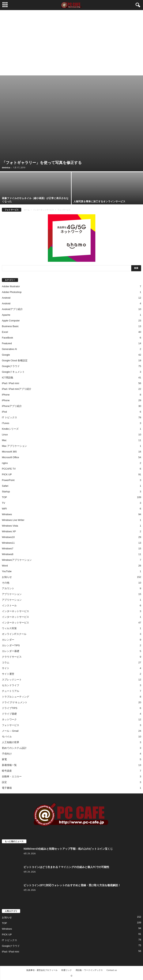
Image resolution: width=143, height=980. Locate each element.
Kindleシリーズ (10, 429)
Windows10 (8, 537)
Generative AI (9, 349)
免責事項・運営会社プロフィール (42, 970)
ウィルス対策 (9, 628)
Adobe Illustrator (11, 286)
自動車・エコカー (12, 776)
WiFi (4, 509)
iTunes (6, 423)
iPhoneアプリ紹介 (12, 406)
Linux (5, 435)
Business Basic (10, 326)
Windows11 (8, 543)
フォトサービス (11, 725)
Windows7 (8, 549)
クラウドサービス (12, 657)
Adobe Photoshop (12, 292)
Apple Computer (11, 321)
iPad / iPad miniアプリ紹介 (17, 389)
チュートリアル (11, 691)
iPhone (6, 395)
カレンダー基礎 (11, 651)
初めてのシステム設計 (14, 748)
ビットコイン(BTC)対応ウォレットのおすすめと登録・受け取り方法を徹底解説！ (72, 885)
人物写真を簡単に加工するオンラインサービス (99, 201)
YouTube (7, 571)
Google (6, 355)
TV (4, 503)
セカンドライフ (11, 685)
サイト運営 (8, 674)
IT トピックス (9, 417)
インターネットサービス (43, 210)
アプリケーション (12, 594)
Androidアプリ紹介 (12, 309)
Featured (7, 343)
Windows (7, 514)
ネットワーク (9, 719)
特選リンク (67, 970)
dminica (6, 167)
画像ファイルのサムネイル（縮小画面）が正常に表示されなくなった (35, 200)
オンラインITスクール (14, 634)
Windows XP (9, 531)
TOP (4, 497)
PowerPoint (8, 480)
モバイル (7, 737)
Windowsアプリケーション (17, 560)
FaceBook (8, 338)
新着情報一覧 (9, 765)
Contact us (112, 970)
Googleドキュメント (13, 372)
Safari (5, 486)
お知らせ (7, 577)
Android (6, 298)
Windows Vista (10, 526)
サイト (6, 668)
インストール (9, 605)
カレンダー (8, 640)
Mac (4, 440)
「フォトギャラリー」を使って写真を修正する (42, 163)
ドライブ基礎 (9, 714)
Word (5, 566)
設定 (4, 782)
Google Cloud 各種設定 (15, 360)
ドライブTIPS (10, 708)
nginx (5, 463)
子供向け (7, 754)
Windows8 (8, 554)
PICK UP (7, 474)
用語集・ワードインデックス (89, 970)
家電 (4, 759)
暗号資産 (7, 771)
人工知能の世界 (11, 742)
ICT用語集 (8, 378)
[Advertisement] (71, 47)
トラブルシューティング (15, 697)
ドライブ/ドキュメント (15, 702)
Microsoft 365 (9, 452)
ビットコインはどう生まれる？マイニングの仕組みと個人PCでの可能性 (66, 867)
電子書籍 (7, 788)
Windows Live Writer (13, 520)
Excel (5, 332)
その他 (6, 583)
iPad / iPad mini (10, 383)
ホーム (27, 210)
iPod (4, 412)
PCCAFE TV (9, 469)
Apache (6, 315)
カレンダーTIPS (11, 645)
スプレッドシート (12, 680)
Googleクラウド (11, 366)
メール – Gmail (10, 731)
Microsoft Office (10, 457)
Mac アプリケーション (14, 446)
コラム (6, 662)
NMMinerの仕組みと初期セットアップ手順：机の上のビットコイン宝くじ (68, 849)
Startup (6, 492)
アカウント (8, 588)
